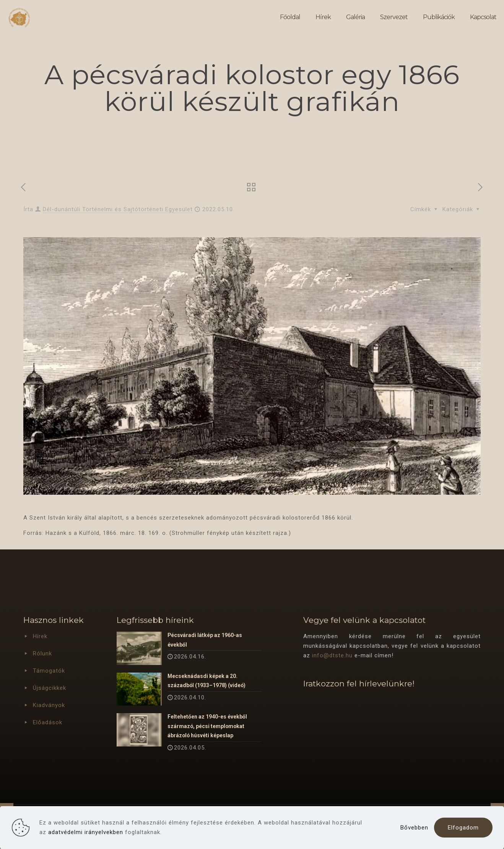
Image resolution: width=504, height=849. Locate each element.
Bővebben (414, 828)
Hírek (40, 636)
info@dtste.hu (332, 655)
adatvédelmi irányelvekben (86, 832)
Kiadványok (49, 705)
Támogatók (49, 671)
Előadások (48, 722)
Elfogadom (463, 828)
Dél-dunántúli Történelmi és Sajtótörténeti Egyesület (118, 209)
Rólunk (42, 653)
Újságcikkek (50, 688)
